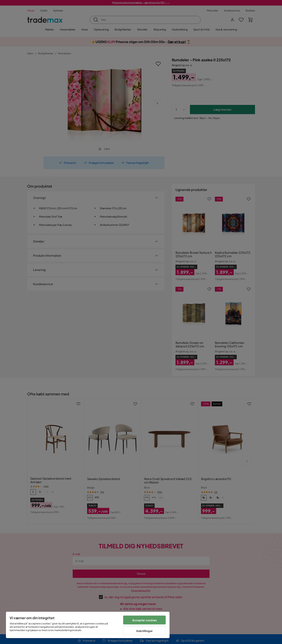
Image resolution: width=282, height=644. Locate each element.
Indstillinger (145, 631)
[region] (88, 625)
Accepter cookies (145, 620)
